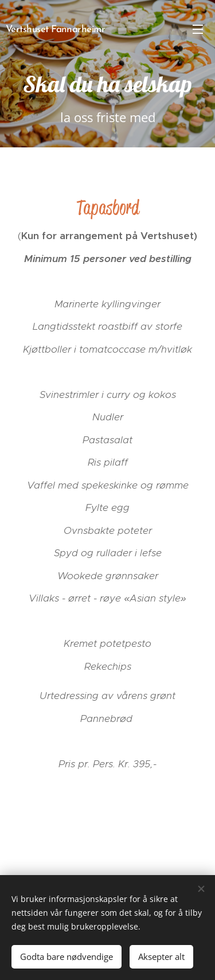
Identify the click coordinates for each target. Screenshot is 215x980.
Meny (198, 29)
